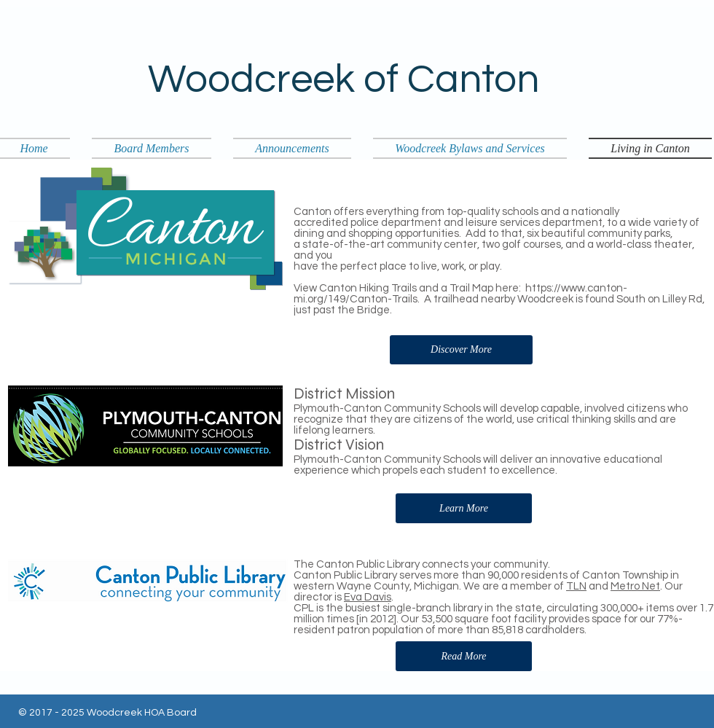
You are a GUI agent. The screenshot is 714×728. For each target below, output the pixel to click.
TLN (576, 586)
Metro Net (635, 586)
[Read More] (464, 656)
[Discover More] (461, 350)
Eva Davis (368, 597)
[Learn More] (464, 508)
